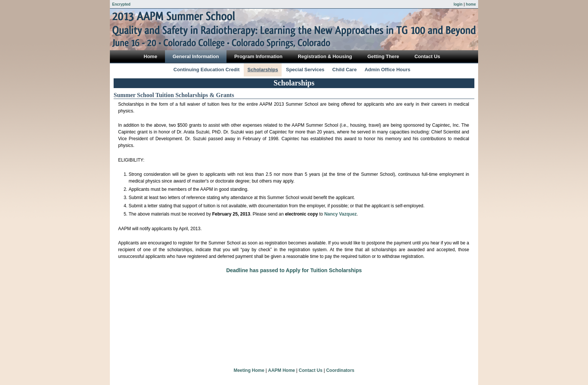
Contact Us (311, 370)
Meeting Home (249, 370)
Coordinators (340, 370)
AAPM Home (282, 370)
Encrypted (121, 4)
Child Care (344, 70)
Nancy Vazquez (341, 214)
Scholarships (263, 70)
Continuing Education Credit (207, 70)
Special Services (305, 70)
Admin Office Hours (387, 70)
